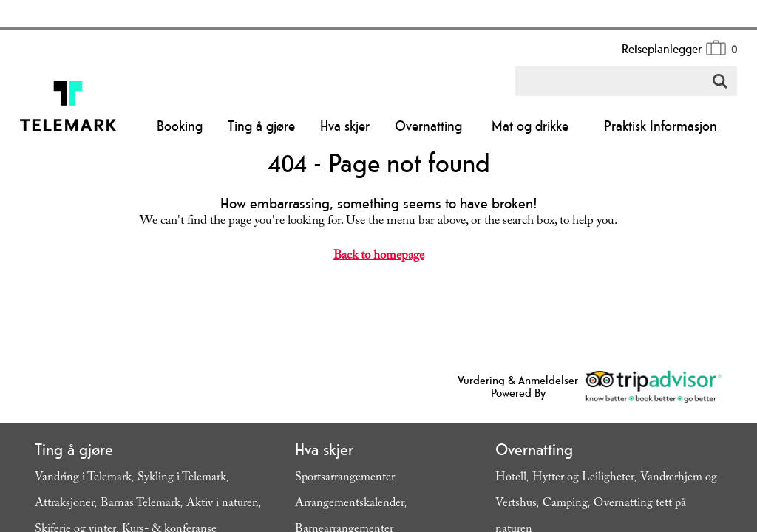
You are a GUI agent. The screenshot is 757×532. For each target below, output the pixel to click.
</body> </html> (378, 266)
